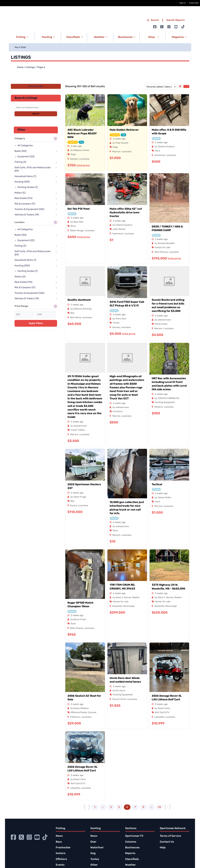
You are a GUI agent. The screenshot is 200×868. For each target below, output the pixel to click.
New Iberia (75, 318)
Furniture (118, 412)
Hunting (22, 182)
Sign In (182, 3)
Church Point (119, 699)
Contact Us (167, 842)
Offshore (61, 859)
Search (36, 114)
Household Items (25, 176)
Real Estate (23, 198)
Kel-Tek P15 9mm (79, 209)
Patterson (75, 717)
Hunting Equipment (165, 403)
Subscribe (194, 3)
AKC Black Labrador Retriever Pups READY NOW (82, 134)
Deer (93, 842)
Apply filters (36, 323)
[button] (22, 37)
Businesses (132, 848)
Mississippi (129, 606)
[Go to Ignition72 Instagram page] (169, 27)
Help (163, 848)
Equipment (26, 157)
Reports (130, 853)
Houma (116, 327)
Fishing (20, 162)
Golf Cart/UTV (162, 713)
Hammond (160, 155)
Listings (30, 67)
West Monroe (161, 252)
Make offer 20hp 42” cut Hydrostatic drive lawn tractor (126, 213)
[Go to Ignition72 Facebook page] (155, 27)
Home (20, 67)
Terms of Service (170, 836)
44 (160, 807)
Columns (131, 842)
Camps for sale (163, 248)
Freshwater (63, 848)
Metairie (158, 407)
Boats (20, 151)
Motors (20, 193)
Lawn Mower (119, 229)
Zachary (74, 159)
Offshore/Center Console (83, 713)
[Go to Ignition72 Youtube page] (176, 27)
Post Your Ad (36, 86)
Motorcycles (161, 324)
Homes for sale (120, 602)
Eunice (74, 506)
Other (94, 865)
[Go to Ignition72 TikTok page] (183, 27)
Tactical (157, 485)
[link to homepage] (40, 24)
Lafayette (159, 717)
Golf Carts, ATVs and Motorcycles (33, 169)
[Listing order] (160, 87)
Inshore (61, 853)
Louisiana (84, 159)
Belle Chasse (77, 628)
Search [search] (153, 20)
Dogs (73, 155)
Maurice (116, 152)
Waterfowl (97, 848)
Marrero (158, 329)
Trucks (116, 323)
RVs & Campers (25, 204)
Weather (130, 865)
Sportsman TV (134, 836)
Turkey (95, 859)
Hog (93, 853)
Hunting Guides (28, 187)
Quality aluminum (79, 300)
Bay (72, 313)
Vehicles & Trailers (27, 215)
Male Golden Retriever (124, 130)
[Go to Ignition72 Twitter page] (162, 27)
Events (60, 865)
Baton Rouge (77, 231)
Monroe (158, 506)
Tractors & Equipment (29, 209)
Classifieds (132, 859)
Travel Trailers (78, 430)
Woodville (117, 606)
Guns (157, 151)
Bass (59, 842)
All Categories (25, 146)
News (59, 836)
